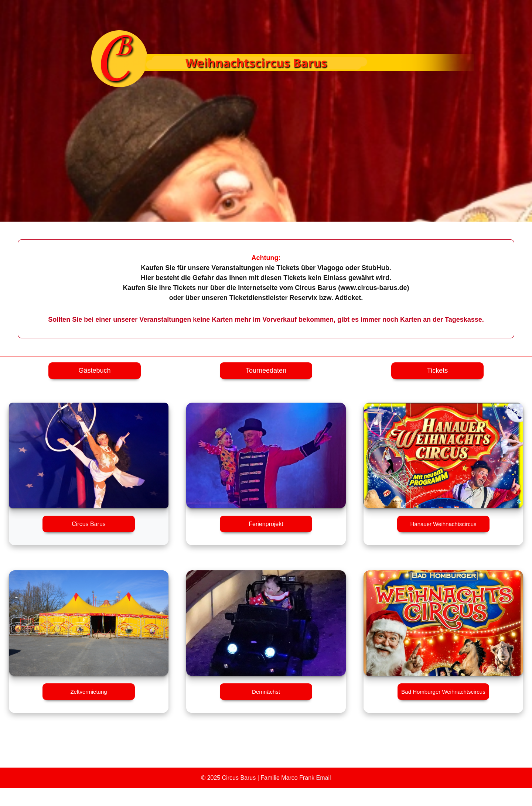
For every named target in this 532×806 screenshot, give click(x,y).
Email (324, 778)
